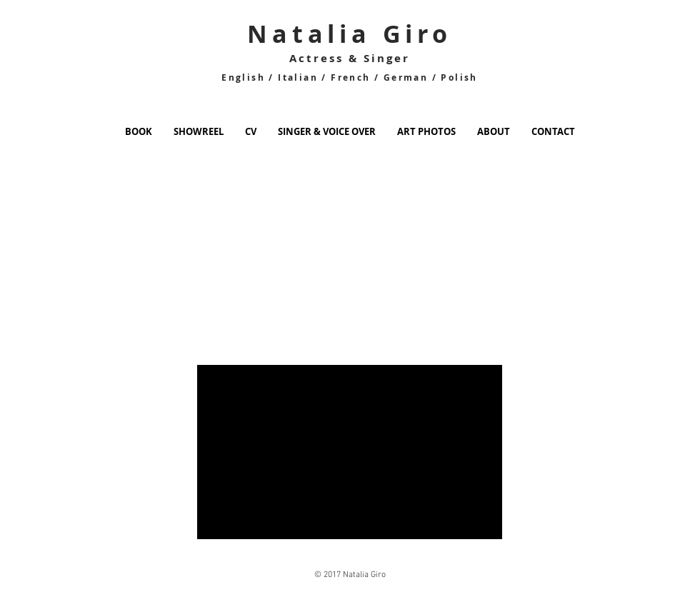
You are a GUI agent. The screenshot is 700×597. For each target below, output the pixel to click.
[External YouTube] (172, 278)
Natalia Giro (350, 34)
